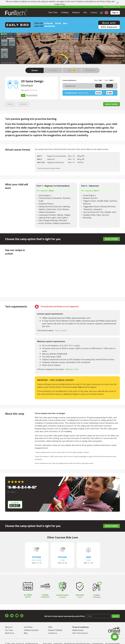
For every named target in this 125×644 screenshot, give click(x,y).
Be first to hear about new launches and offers (65, 616)
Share (10, 104)
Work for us (10, 633)
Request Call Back (55, 630)
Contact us (53, 633)
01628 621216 (114, 7)
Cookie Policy (60, 4)
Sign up (116, 616)
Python (37, 560)
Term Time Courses (80, 633)
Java (88, 560)
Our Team (9, 630)
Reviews (76, 13)
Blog (26, 633)
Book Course (112, 104)
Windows (69, 369)
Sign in (115, 13)
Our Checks (28, 627)
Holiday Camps (78, 630)
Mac (77, 369)
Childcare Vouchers (31, 630)
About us (9, 627)
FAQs (50, 627)
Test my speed (61, 330)
